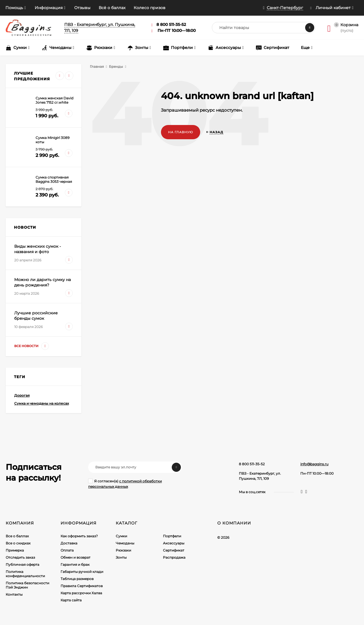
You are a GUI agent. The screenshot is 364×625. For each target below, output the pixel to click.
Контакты (14, 594)
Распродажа (174, 557)
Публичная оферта (22, 564)
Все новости (32, 346)
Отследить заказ (20, 557)
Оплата (67, 550)
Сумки (121, 536)
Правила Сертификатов (82, 586)
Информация (49, 8)
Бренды (116, 66)
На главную (181, 132)
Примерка (15, 550)
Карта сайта (71, 600)
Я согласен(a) (125, 484)
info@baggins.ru (314, 464)
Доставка (69, 543)
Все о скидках (18, 543)
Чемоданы (125, 543)
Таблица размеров (77, 579)
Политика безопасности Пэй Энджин (27, 585)
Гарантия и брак (75, 564)
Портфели (172, 536)
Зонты (121, 557)
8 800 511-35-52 (252, 464)
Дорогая (22, 395)
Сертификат (174, 550)
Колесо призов (150, 8)
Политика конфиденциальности (25, 574)
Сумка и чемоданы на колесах (42, 403)
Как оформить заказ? (79, 536)
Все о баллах (17, 536)
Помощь (14, 8)
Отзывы (82, 8)
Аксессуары (174, 543)
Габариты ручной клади (82, 572)
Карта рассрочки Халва (81, 593)
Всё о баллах (112, 8)
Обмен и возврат (76, 557)
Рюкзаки (123, 550)
